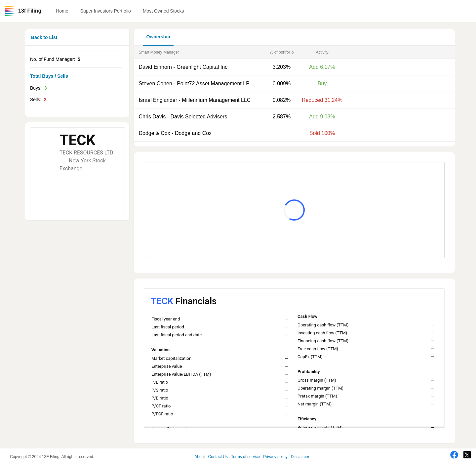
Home (62, 11)
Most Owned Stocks (163, 11)
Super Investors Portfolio (106, 11)
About (199, 457)
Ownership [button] (158, 37)
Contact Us (218, 457)
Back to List (44, 37)
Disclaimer (300, 457)
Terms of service (245, 457)
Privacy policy (275, 457)
